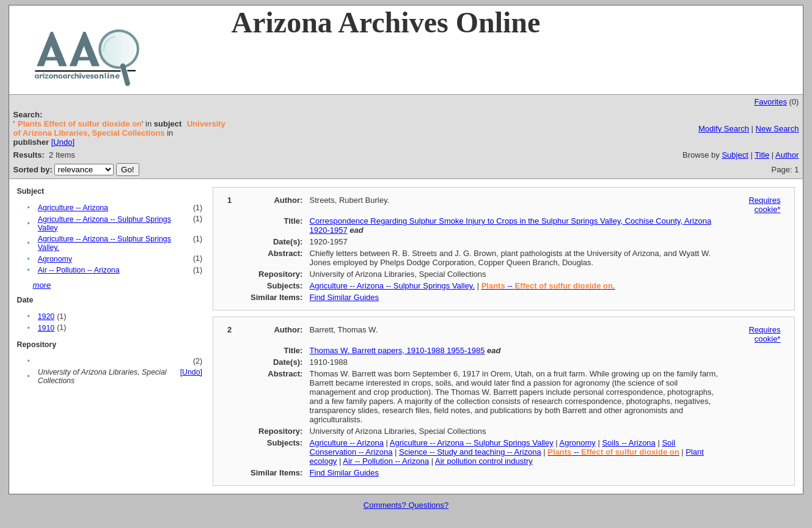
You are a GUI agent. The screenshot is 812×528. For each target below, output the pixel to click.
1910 (46, 328)
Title (762, 155)
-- (613, 452)
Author (787, 155)
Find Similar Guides (344, 297)
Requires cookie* (764, 205)
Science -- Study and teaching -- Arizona (470, 452)
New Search (777, 129)
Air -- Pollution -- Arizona (79, 270)
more (42, 285)
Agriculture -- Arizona (73, 208)
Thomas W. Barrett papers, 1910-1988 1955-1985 (397, 350)
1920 (46, 317)
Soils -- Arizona (628, 443)
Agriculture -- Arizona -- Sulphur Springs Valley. (392, 286)
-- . (548, 286)
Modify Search (724, 129)
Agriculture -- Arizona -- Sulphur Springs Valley (472, 443)
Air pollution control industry (484, 461)
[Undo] (63, 142)
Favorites (770, 102)
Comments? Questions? (406, 505)
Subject (735, 155)
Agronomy (55, 259)
